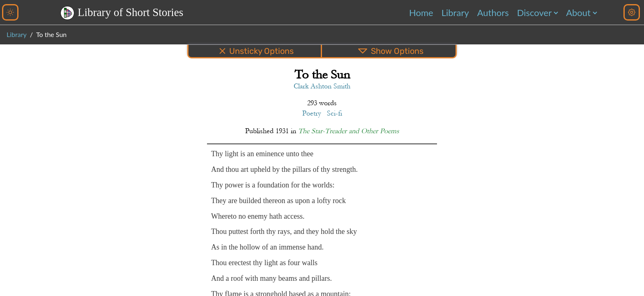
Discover (534, 13)
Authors (493, 13)
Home (421, 13)
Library (455, 13)
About (578, 13)
